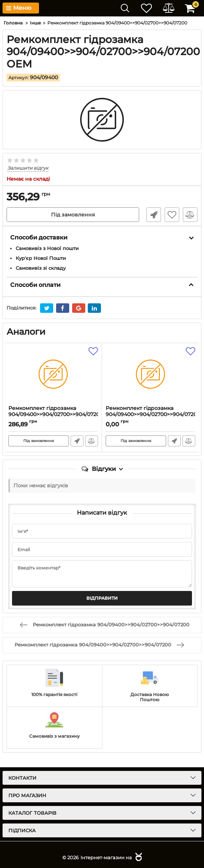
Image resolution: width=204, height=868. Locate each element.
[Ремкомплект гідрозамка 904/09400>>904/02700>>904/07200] (53, 374)
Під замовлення (73, 215)
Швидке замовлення (154, 215)
